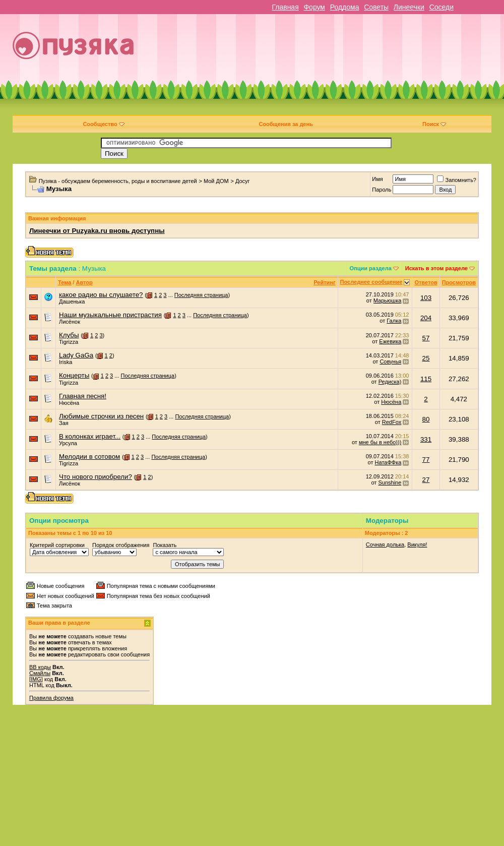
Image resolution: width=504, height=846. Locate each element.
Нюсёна (69, 403)
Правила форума (51, 698)
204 (426, 318)
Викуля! (417, 545)
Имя (377, 179)
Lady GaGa (76, 355)
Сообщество (103, 124)
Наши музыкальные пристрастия (110, 315)
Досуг (243, 181)
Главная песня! (83, 396)
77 (426, 460)
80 (426, 419)
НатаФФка (388, 462)
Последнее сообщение (371, 282)
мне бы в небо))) (380, 442)
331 (426, 439)
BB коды (40, 667)
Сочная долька (385, 545)
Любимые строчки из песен (101, 416)
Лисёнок (70, 322)
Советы (376, 7)
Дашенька (72, 301)
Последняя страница (201, 295)
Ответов (426, 282)
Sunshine (390, 482)
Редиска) (390, 382)
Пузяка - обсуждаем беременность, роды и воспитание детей (118, 181)
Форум (314, 7)
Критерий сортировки (57, 545)
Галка (394, 321)
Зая (64, 423)
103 (426, 298)
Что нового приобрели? (96, 477)
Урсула (68, 443)
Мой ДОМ (216, 181)
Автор (84, 282)
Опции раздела (371, 268)
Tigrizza (69, 342)
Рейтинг (324, 282)
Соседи (442, 7)
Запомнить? (457, 180)
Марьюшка (388, 300)
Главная (285, 7)
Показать (165, 545)
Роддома (345, 7)
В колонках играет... (90, 436)
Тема (65, 282)
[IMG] (36, 679)
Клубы (69, 335)
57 (426, 338)
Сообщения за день (286, 124)
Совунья (390, 361)
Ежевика (390, 341)
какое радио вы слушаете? (101, 295)
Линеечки (409, 7)
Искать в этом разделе (436, 268)
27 (426, 480)
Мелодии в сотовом (89, 457)
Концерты (74, 375)
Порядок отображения (121, 545)
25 (426, 358)
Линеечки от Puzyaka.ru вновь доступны (97, 231)
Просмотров (459, 282)
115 (426, 379)
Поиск (434, 124)
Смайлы (40, 673)
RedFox (392, 422)
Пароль (382, 190)
